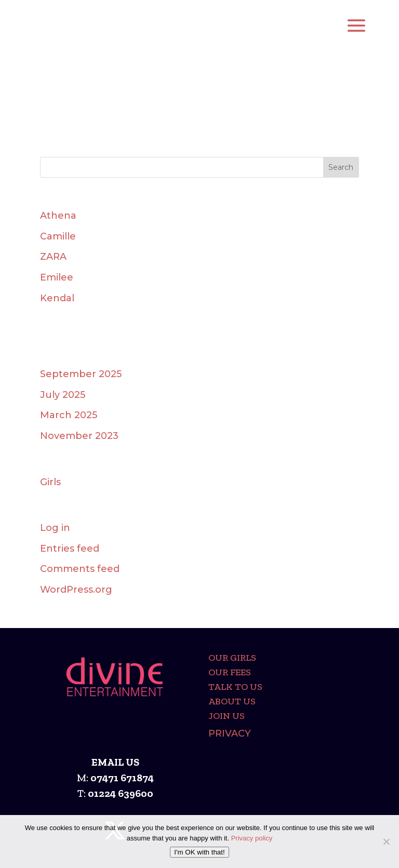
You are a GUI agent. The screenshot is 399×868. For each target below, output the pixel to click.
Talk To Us (235, 687)
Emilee (57, 277)
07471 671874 (122, 778)
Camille (58, 236)
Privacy (230, 733)
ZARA (53, 257)
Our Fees (230, 672)
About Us (232, 701)
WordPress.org (76, 590)
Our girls (232, 658)
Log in (55, 528)
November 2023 (79, 436)
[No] (386, 842)
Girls (50, 482)
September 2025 (81, 374)
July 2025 (63, 395)
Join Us (227, 716)
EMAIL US (115, 762)
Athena (58, 216)
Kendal (57, 298)
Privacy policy (252, 838)
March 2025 (69, 415)
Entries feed (70, 549)
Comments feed (80, 569)
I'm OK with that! (199, 852)
